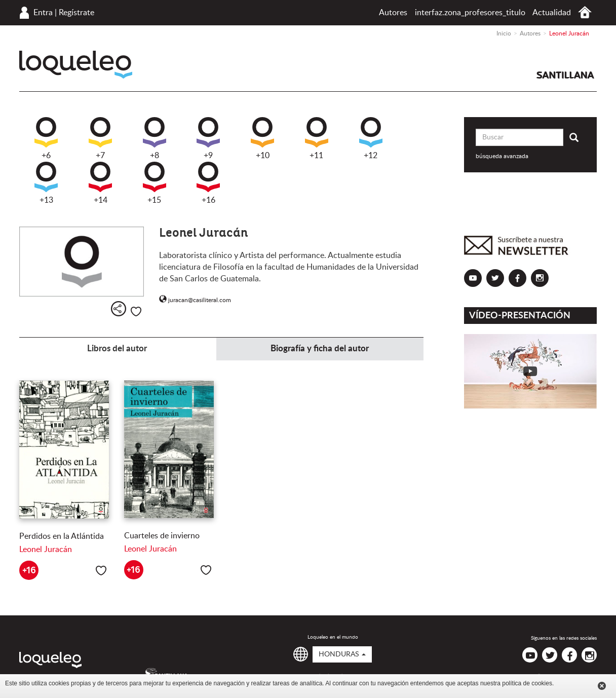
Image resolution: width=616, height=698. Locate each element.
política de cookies (527, 683)
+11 (317, 138)
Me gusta (136, 311)
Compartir (119, 309)
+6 (46, 138)
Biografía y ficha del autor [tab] (320, 348)
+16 (208, 183)
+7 (100, 138)
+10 (262, 138)
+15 (155, 183)
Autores (393, 13)
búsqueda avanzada (502, 156)
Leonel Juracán (46, 549)
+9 (208, 138)
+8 (155, 138)
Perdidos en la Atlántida (62, 536)
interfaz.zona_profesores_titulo (470, 13)
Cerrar (602, 686)
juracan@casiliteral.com (195, 300)
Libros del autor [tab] (117, 348)
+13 (46, 183)
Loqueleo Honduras (76, 65)
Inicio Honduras (585, 12)
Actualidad (552, 13)
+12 (371, 138)
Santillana (565, 75)
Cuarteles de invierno (162, 536)
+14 (100, 183)
